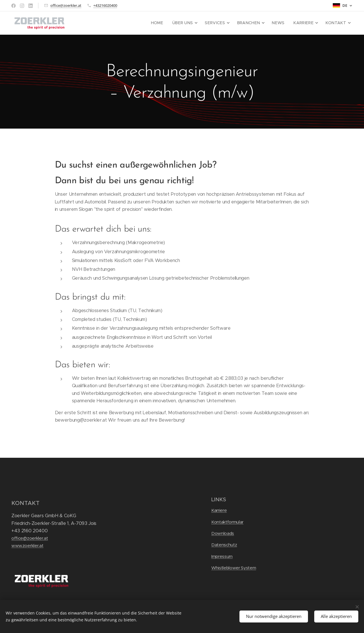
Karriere (219, 510)
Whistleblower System (234, 568)
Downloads (223, 533)
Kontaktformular (227, 522)
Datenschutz (224, 545)
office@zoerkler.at (66, 5)
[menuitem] (168, 23)
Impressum (222, 556)
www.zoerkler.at (27, 546)
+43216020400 (105, 5)
